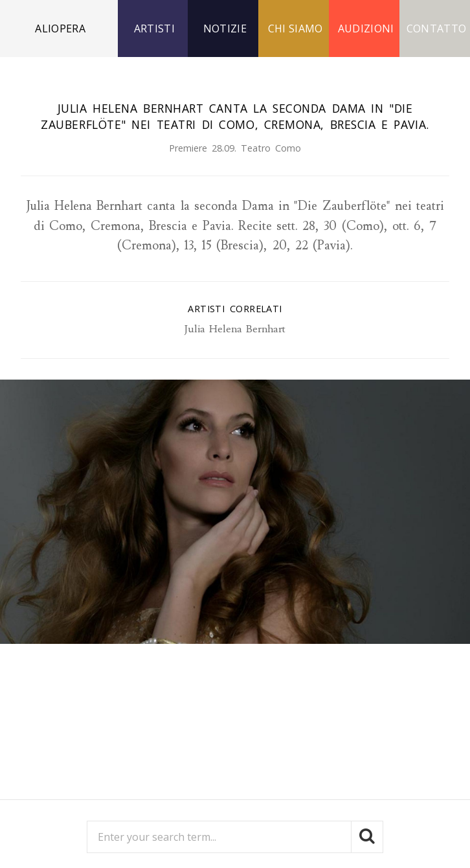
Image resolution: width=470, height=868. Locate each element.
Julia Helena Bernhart (235, 329)
